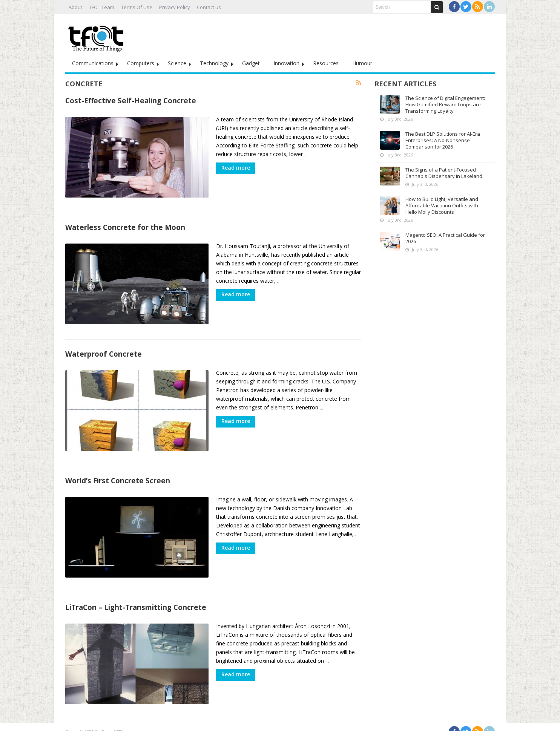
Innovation (286, 63)
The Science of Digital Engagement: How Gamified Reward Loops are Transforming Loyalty (445, 104)
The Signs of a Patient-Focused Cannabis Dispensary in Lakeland (444, 173)
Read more (236, 168)
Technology (214, 63)
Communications (93, 63)
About (75, 7)
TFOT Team (102, 7)
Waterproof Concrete (104, 350)
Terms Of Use (137, 7)
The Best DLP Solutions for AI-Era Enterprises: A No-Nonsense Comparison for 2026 (443, 140)
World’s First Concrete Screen (118, 475)
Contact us (209, 7)
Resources (326, 63)
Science (177, 63)
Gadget (251, 63)
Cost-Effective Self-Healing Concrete (131, 100)
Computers (141, 63)
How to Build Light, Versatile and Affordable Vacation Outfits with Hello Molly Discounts (442, 205)
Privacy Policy (175, 7)
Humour (362, 63)
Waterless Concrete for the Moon (125, 225)
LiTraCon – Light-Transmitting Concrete (136, 600)
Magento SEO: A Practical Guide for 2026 (445, 238)
